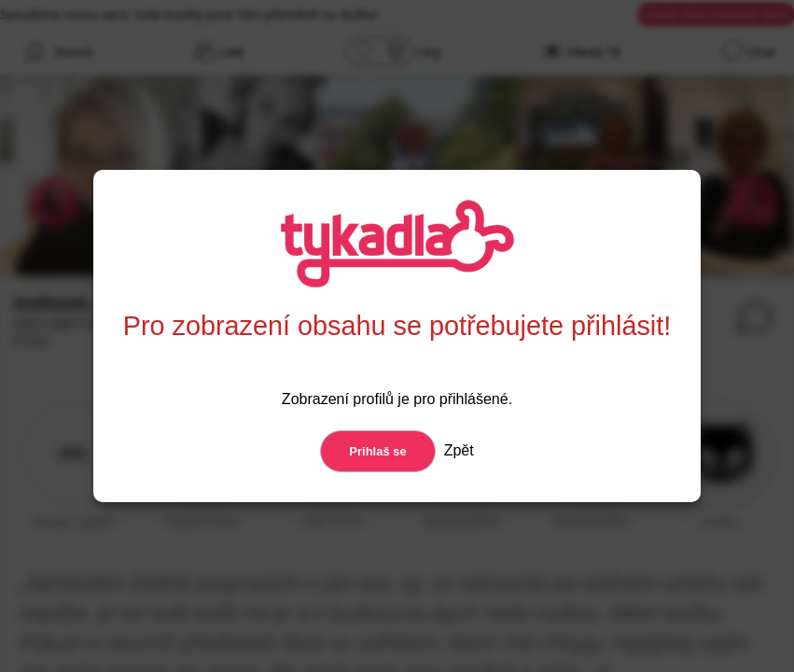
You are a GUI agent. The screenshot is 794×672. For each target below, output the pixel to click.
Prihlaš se (377, 451)
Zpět (456, 450)
